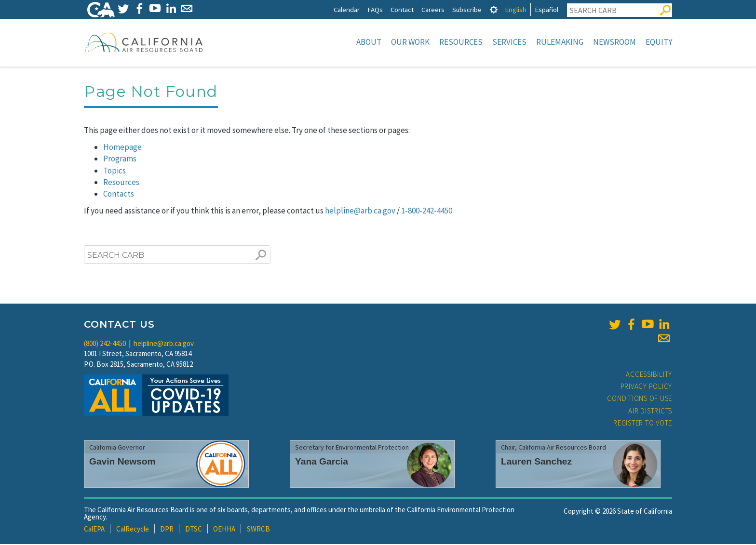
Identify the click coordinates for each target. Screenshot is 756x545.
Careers (433, 9)
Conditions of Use (640, 399)
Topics (115, 172)
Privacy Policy (647, 387)
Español (547, 9)
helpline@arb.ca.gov (360, 212)
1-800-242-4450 (427, 212)
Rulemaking (560, 42)
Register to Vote (643, 424)
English (516, 9)
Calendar (347, 9)
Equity (659, 42)
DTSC (194, 530)
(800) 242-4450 (105, 344)
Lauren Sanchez (536, 462)
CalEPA (94, 530)
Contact (402, 9)
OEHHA (224, 530)
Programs (120, 160)
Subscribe (467, 9)
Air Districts (650, 412)
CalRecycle (133, 530)
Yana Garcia (322, 462)
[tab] (494, 9)
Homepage (122, 148)
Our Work (410, 42)
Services (509, 42)
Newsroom (614, 42)
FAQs (375, 9)
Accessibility (649, 375)
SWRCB (258, 530)
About (369, 42)
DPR (167, 530)
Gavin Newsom (122, 462)
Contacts (119, 195)
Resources (461, 42)
